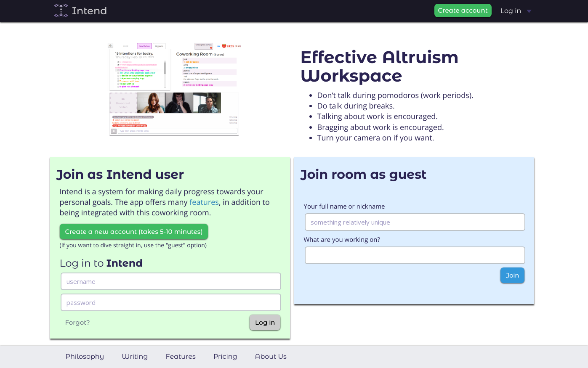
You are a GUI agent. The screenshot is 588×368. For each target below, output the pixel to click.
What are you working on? (342, 240)
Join (512, 275)
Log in (516, 11)
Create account (463, 10)
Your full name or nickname (345, 207)
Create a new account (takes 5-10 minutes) (134, 232)
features (204, 202)
